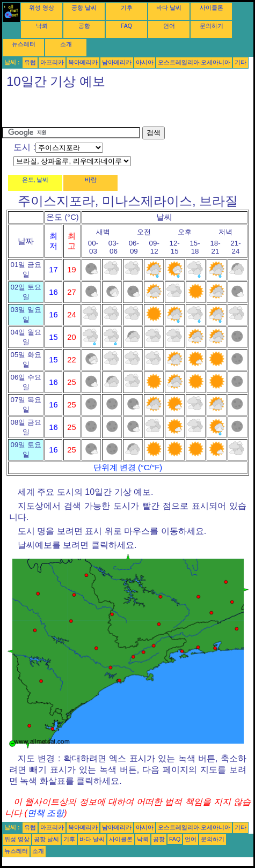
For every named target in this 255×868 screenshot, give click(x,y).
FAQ (126, 26)
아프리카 (52, 62)
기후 (127, 8)
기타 (241, 62)
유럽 (30, 62)
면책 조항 (46, 813)
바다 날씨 (169, 8)
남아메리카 (117, 62)
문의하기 (212, 26)
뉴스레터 (24, 44)
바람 (91, 180)
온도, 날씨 (35, 180)
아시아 (145, 62)
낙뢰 (42, 26)
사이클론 (212, 8)
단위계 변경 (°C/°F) (128, 468)
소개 (66, 44)
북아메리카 (83, 62)
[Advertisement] (128, 110)
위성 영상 (42, 8)
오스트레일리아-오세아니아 (194, 62)
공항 (84, 26)
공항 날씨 (84, 8)
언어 (169, 26)
